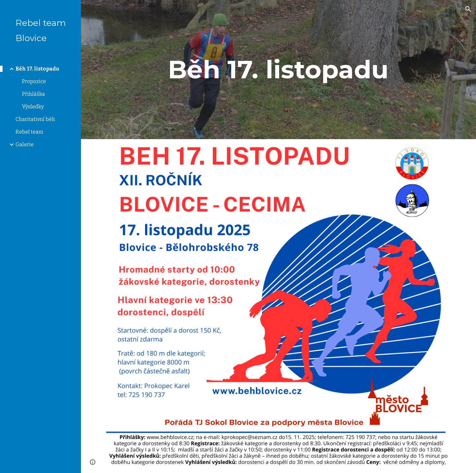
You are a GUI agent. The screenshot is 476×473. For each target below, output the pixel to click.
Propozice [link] (34, 81)
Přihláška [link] (34, 94)
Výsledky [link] (33, 107)
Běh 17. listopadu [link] (37, 69)
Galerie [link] (25, 144)
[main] (278, 70)
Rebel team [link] (29, 132)
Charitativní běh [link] (35, 119)
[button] (468, 9)
